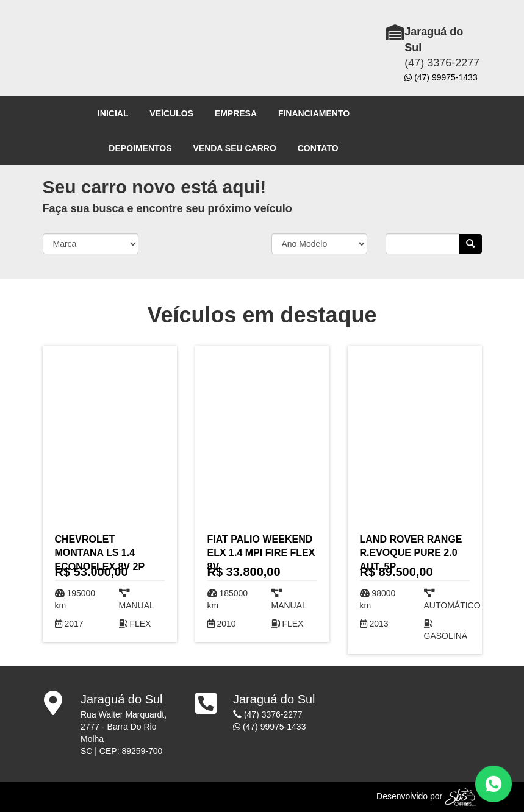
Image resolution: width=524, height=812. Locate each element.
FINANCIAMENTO (314, 113)
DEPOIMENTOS (140, 148)
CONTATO (318, 148)
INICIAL (113, 113)
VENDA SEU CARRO (234, 148)
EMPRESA (236, 113)
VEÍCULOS (171, 113)
